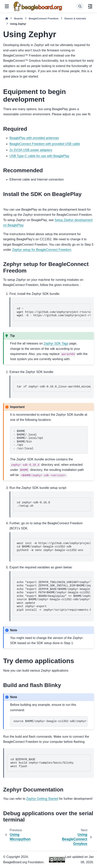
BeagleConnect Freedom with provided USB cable (45, 144)
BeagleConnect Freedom (44, 18)
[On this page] (90, 6)
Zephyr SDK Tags (56, 343)
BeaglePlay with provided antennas (34, 138)
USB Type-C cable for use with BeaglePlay (39, 156)
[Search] (80, 6)
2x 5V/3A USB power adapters (31, 150)
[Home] (7, 18)
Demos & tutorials (75, 18)
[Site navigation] (7, 6)
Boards (18, 18)
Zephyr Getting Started (42, 799)
